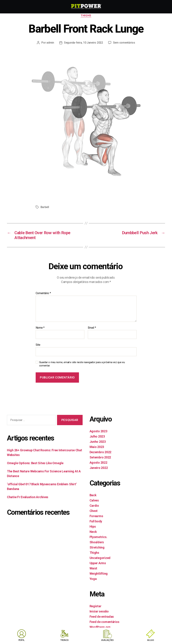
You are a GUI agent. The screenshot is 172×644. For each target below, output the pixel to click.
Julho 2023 (97, 436)
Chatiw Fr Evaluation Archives (28, 497)
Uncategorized (100, 558)
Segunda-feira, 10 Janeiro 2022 (83, 43)
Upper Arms (98, 563)
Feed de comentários (104, 622)
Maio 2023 (97, 447)
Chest (94, 511)
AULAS (151, 640)
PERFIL (22, 640)
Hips (93, 526)
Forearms (96, 516)
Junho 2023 (98, 442)
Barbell (45, 207)
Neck (93, 532)
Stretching (97, 547)
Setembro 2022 (100, 457)
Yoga (93, 579)
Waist (93, 568)
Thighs (86, 16)
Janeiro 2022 (99, 468)
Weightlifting (99, 574)
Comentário (43, 293)
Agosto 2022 (98, 463)
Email (92, 328)
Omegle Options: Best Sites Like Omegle (35, 463)
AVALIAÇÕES (107, 640)
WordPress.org (100, 627)
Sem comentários (124, 43)
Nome (40, 328)
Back (93, 495)
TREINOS (64, 640)
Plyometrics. (98, 537)
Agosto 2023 (98, 431)
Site (38, 345)
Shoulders (97, 542)
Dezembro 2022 (101, 452)
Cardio (94, 506)
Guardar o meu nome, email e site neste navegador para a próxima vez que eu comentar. (82, 364)
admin (50, 43)
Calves (94, 500)
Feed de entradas (102, 617)
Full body (96, 521)
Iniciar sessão (99, 611)
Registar (95, 606)
